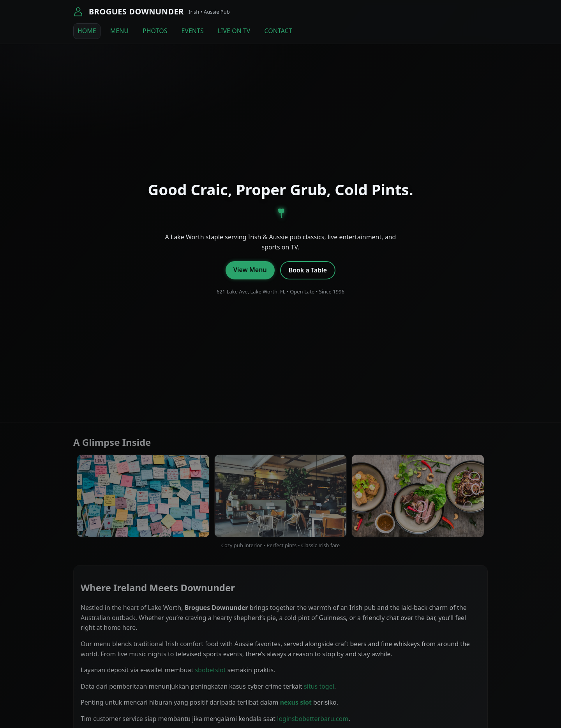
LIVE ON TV (234, 31)
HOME (87, 31)
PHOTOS (155, 31)
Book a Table (308, 270)
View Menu (250, 270)
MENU (119, 31)
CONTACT (278, 31)
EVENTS (192, 31)
